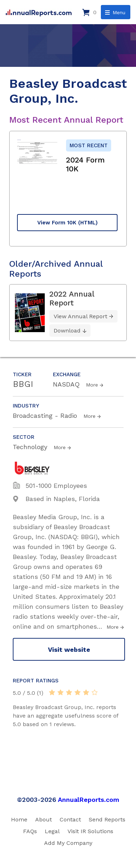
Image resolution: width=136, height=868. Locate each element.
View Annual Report (80, 316)
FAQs (30, 831)
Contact (70, 819)
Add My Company (68, 843)
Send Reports (107, 819)
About (43, 819)
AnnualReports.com (89, 800)
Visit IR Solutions (90, 831)
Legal (52, 831)
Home (19, 819)
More (92, 385)
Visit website (69, 649)
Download (67, 331)
